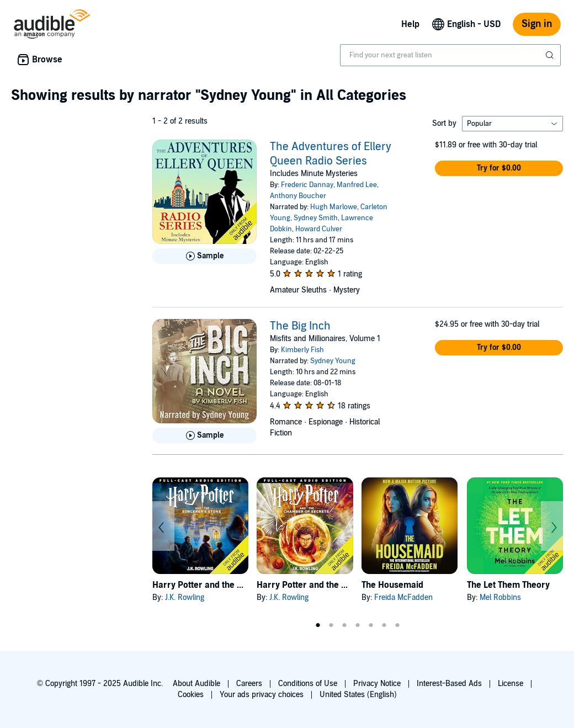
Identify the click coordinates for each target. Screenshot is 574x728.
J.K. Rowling (185, 597)
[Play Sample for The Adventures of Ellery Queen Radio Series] (204, 256)
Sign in (537, 24)
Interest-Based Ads (449, 684)
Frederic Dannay (307, 185)
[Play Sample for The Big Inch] (204, 435)
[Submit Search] (551, 55)
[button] (499, 168)
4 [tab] (358, 625)
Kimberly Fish (302, 350)
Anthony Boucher (298, 196)
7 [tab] (397, 625)
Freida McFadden (403, 597)
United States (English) (358, 695)
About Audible (196, 684)
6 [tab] (384, 625)
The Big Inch (300, 326)
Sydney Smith (316, 218)
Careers (249, 684)
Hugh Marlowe (334, 207)
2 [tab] (331, 625)
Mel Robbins (500, 597)
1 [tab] (318, 625)
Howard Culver (319, 229)
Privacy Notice (377, 684)
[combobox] (450, 55)
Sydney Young (333, 361)
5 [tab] (371, 625)
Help (410, 24)
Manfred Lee (357, 185)
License (511, 684)
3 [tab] (344, 625)
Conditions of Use (308, 684)
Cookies (191, 695)
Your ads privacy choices (262, 695)
